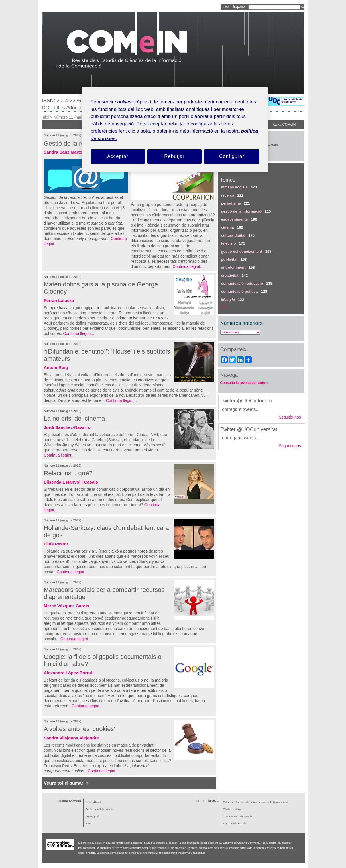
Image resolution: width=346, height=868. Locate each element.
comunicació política (240, 291)
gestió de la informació (241, 211)
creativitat (230, 275)
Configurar (232, 156)
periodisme (231, 203)
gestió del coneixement (242, 251)
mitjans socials (234, 187)
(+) (223, 307)
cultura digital (233, 235)
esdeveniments (235, 219)
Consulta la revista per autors (244, 383)
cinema (228, 227)
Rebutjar (174, 156)
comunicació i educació (242, 283)
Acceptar (118, 156)
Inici (45, 117)
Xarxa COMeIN (284, 125)
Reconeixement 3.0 (211, 843)
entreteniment (233, 267)
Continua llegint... (188, 266)
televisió (229, 243)
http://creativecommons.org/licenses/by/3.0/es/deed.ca (174, 853)
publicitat (229, 259)
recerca (228, 195)
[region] (175, 130)
